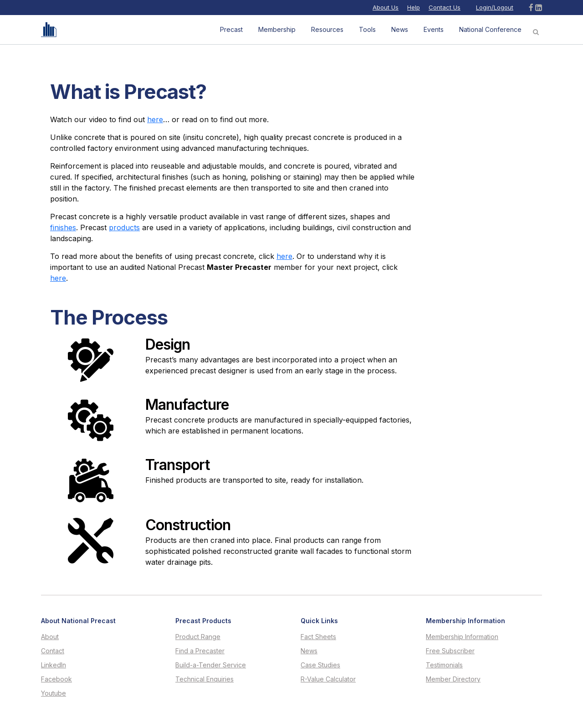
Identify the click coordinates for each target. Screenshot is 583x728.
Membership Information (462, 637)
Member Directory (453, 679)
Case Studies (320, 665)
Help (414, 7)
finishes (63, 227)
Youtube (54, 693)
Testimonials (444, 665)
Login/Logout (495, 7)
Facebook (56, 679)
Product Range (198, 637)
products (124, 227)
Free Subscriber (450, 651)
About (50, 637)
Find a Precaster (200, 651)
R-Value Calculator (328, 679)
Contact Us (445, 7)
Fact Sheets (318, 637)
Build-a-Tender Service (211, 665)
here (155, 119)
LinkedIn (54, 665)
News (309, 651)
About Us (386, 7)
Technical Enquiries (205, 679)
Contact (53, 651)
